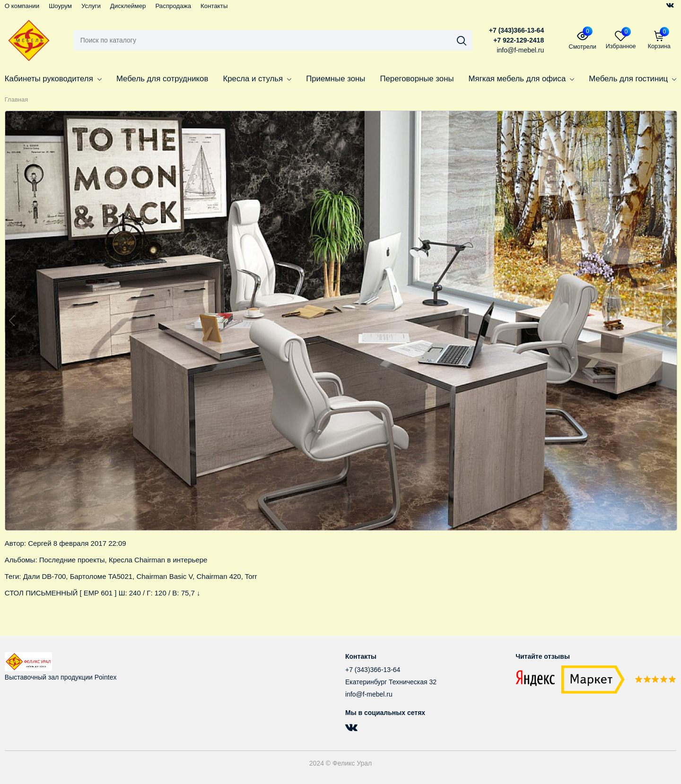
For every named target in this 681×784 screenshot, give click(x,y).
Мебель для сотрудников (162, 79)
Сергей (39, 543)
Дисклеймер (128, 6)
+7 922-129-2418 (519, 40)
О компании (22, 6)
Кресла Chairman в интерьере (158, 560)
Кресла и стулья (257, 79)
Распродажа (173, 6)
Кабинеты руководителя (53, 79)
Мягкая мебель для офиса (522, 79)
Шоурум (60, 6)
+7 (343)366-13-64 (516, 30)
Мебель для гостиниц (633, 79)
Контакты (214, 6)
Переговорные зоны (417, 79)
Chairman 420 (218, 576)
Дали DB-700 (45, 576)
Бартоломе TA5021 (101, 576)
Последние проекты (72, 560)
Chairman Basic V (164, 576)
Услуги (91, 6)
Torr (251, 576)
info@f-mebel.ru (369, 694)
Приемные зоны (336, 79)
